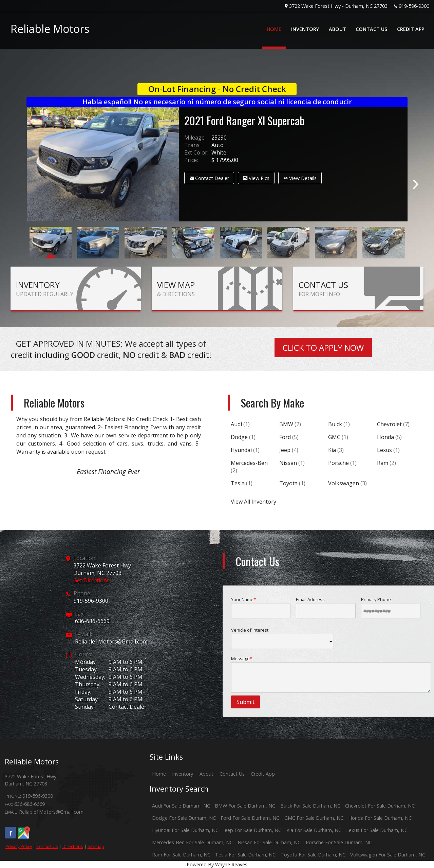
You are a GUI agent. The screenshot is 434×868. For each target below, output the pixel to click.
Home (159, 774)
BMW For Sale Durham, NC (245, 806)
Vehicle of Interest (283, 638)
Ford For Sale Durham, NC (250, 818)
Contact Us (47, 846)
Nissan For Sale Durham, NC (269, 842)
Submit (246, 702)
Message (331, 674)
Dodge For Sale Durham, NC (184, 818)
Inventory (183, 774)
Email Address (326, 607)
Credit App (263, 774)
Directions (73, 846)
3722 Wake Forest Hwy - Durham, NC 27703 (338, 6)
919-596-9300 (414, 6)
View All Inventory (253, 502)
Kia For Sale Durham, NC (314, 830)
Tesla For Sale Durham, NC (245, 855)
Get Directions (91, 580)
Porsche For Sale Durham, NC (339, 842)
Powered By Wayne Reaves (217, 864)
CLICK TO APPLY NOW (323, 348)
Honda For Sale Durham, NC (380, 818)
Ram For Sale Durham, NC (181, 855)
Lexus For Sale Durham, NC (377, 830)
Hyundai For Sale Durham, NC (185, 830)
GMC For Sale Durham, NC (314, 818)
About (206, 774)
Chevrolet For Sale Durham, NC (380, 806)
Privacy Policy (19, 846)
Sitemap (96, 846)
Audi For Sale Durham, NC (181, 806)
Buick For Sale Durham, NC (310, 806)
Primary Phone (391, 607)
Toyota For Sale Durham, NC (313, 855)
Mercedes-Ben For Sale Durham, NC (192, 842)
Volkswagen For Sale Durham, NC (388, 855)
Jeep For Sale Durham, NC (252, 830)
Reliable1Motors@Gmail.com (111, 641)
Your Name (261, 607)
